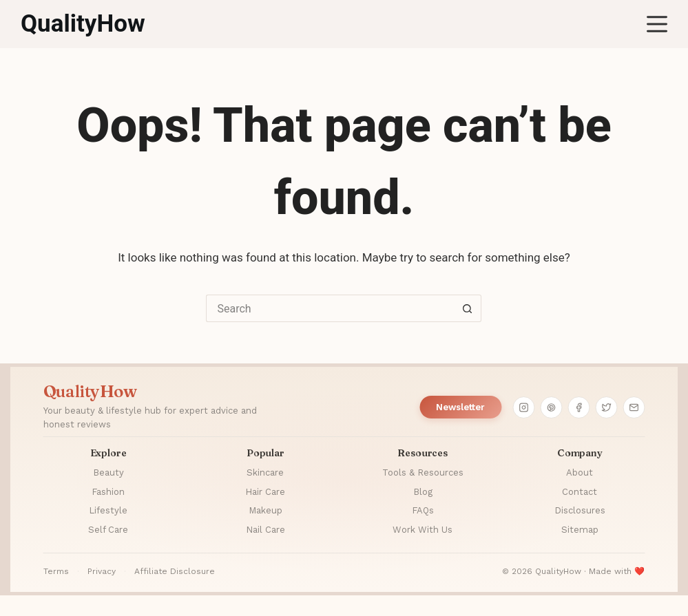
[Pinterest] (551, 407)
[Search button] (468, 308)
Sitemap (580, 530)
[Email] (634, 407)
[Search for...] (330, 308)
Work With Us (423, 530)
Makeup (265, 510)
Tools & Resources (423, 472)
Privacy (102, 571)
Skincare (265, 472)
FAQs (423, 510)
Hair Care (265, 492)
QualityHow (83, 24)
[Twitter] (606, 407)
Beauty (108, 472)
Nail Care (265, 530)
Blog (423, 492)
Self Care (108, 530)
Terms (56, 571)
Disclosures (580, 510)
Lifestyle (108, 510)
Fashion (108, 492)
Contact (580, 492)
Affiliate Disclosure (175, 571)
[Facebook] (578, 407)
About (580, 472)
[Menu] (657, 24)
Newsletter (460, 407)
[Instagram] (523, 407)
